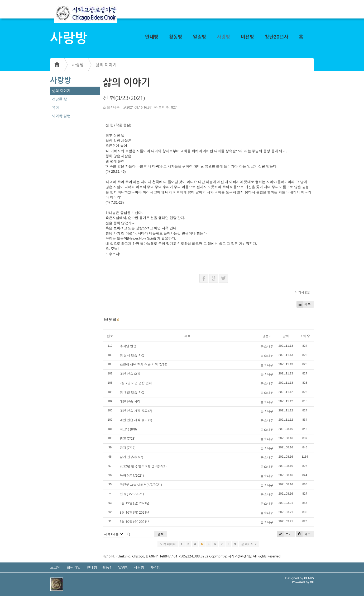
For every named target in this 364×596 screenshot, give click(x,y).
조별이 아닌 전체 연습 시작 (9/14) (143, 365)
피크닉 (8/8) (128, 429)
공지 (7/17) (128, 448)
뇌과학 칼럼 (61, 116)
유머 (55, 108)
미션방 (248, 37)
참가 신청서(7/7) (131, 457)
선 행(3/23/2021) (124, 98)
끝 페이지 (249, 544)
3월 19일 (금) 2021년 (135, 503)
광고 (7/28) (128, 438)
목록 (304, 304)
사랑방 (224, 37)
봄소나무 (113, 107)
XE (312, 582)
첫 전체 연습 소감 (132, 355)
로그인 (55, 567)
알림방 (200, 37)
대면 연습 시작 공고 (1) (136, 420)
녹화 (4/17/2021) (132, 475)
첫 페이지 (168, 544)
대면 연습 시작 (130, 402)
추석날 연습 (128, 346)
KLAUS (309, 578)
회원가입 (74, 567)
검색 (161, 534)
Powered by (301, 582)
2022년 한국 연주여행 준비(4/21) (143, 466)
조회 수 (305, 336)
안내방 (152, 37)
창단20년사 (277, 37)
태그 (303, 534)
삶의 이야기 (106, 65)
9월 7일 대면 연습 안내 (136, 383)
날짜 (286, 336)
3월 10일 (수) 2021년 (135, 522)
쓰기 (284, 534)
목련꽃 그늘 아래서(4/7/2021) (141, 485)
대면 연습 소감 (130, 374)
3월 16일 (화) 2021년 (135, 512)
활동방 (176, 37)
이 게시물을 (302, 292)
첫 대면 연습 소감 (132, 392)
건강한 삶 (59, 99)
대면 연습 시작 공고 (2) (136, 411)
